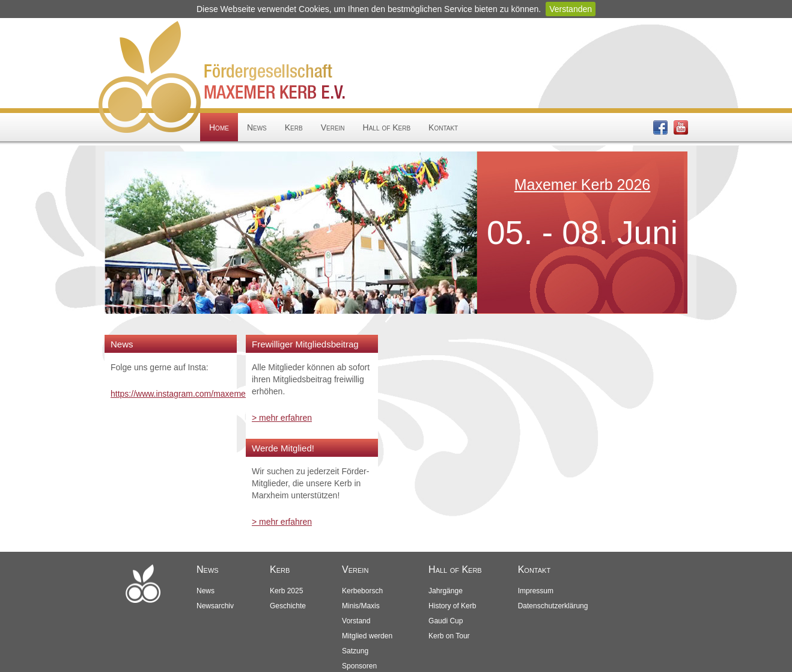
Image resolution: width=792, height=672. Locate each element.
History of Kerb (452, 606)
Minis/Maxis (361, 606)
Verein (333, 127)
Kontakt (443, 127)
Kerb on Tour (449, 636)
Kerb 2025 (286, 591)
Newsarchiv (215, 606)
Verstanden (571, 9)
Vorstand (356, 621)
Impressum (536, 591)
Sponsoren (359, 666)
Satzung (355, 651)
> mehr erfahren (282, 418)
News (257, 127)
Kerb (294, 127)
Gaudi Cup (446, 621)
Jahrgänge (446, 591)
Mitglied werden (367, 636)
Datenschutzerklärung (553, 606)
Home (219, 127)
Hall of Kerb (387, 127)
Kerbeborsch (362, 591)
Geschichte (288, 606)
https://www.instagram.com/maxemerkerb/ (189, 394)
